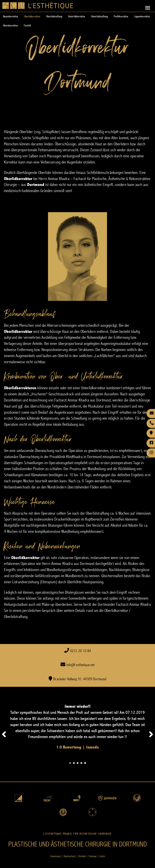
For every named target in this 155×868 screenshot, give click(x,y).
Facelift (27, 26)
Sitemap (92, 856)
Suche (102, 856)
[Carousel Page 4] (81, 763)
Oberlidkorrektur (32, 17)
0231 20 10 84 (81, 651)
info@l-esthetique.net (81, 665)
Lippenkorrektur (142, 17)
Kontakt (82, 856)
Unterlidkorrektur (77, 17)
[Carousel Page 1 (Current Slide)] (70, 763)
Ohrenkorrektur (10, 26)
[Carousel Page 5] (85, 763)
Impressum (56, 856)
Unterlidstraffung (99, 17)
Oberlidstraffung (54, 17)
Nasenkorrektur (11, 17)
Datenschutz (70, 856)
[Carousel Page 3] (78, 763)
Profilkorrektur (121, 17)
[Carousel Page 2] (74, 763)
